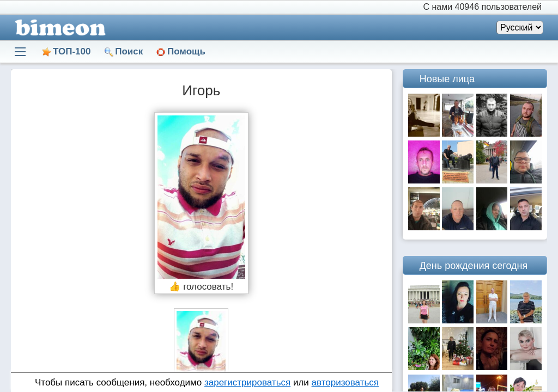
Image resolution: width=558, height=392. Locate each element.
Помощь (186, 51)
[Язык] (520, 27)
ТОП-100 (72, 51)
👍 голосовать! (201, 287)
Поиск (129, 51)
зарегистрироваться (247, 382)
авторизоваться (345, 382)
